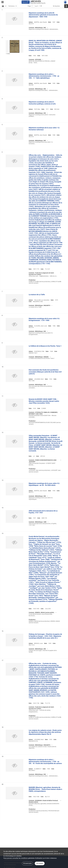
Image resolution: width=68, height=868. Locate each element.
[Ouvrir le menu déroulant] (3, 2)
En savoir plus (28, 863)
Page (29, 6)
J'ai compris (40, 863)
